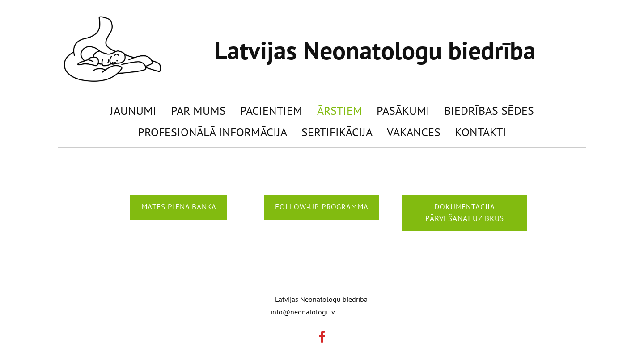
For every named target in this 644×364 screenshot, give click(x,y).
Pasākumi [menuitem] (403, 110)
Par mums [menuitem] (198, 110)
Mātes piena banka (179, 207)
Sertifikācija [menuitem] (337, 132)
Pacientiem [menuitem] (271, 110)
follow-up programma (322, 207)
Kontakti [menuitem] (481, 132)
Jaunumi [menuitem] (133, 110)
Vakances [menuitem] (414, 132)
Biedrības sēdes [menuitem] (489, 110)
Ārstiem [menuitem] (340, 110)
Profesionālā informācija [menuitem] (212, 132)
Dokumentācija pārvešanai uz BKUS (465, 213)
